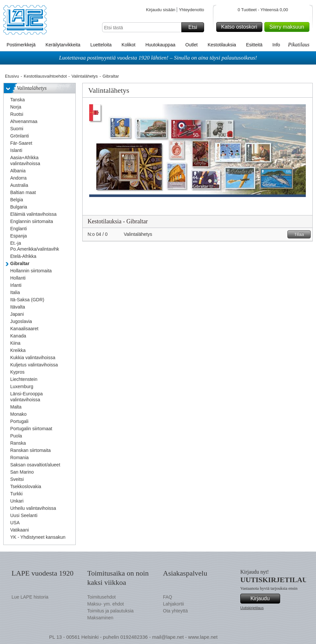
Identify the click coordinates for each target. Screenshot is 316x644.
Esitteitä (254, 45)
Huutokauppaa (160, 45)
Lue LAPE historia (30, 597)
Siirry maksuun (288, 27)
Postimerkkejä (21, 45)
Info (276, 45)
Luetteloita (101, 45)
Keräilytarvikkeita (63, 45)
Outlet (191, 45)
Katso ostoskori (241, 27)
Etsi (195, 27)
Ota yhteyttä (175, 611)
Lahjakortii (173, 604)
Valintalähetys (85, 76)
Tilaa (301, 234)
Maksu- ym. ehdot (105, 604)
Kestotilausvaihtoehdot (45, 76)
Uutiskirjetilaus (252, 608)
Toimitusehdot (101, 597)
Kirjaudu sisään (160, 10)
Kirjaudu (264, 599)
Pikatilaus (299, 45)
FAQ (168, 597)
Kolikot (128, 45)
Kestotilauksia (222, 45)
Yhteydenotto (191, 10)
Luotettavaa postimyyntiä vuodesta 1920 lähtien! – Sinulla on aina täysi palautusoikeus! (158, 58)
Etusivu (12, 76)
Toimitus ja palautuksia (110, 611)
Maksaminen (100, 618)
